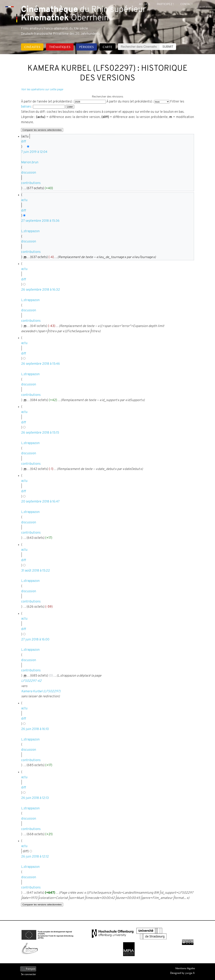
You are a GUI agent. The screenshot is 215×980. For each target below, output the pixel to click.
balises (26, 107)
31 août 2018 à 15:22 (36, 571)
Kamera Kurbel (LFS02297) (41, 691)
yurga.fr (190, 973)
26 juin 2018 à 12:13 (35, 798)
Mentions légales (185, 968)
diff (24, 142)
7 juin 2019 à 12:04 (34, 152)
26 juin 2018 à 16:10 (35, 729)
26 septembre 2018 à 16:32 (41, 290)
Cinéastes (32, 47)
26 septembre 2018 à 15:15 (40, 433)
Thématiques (60, 47)
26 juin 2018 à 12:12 (35, 857)
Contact (187, 4)
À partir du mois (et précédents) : (130, 102)
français (31, 969)
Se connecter (29, 974)
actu (24, 200)
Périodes (86, 47)
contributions (31, 183)
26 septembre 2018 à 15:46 (41, 364)
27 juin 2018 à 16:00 (35, 640)
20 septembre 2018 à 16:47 (40, 502)
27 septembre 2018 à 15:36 (40, 221)
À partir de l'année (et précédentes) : (47, 102)
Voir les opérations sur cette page (42, 90)
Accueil (145, 4)
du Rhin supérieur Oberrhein (83, 14)
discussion (29, 173)
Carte (107, 47)
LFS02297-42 (31, 681)
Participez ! (165, 4)
